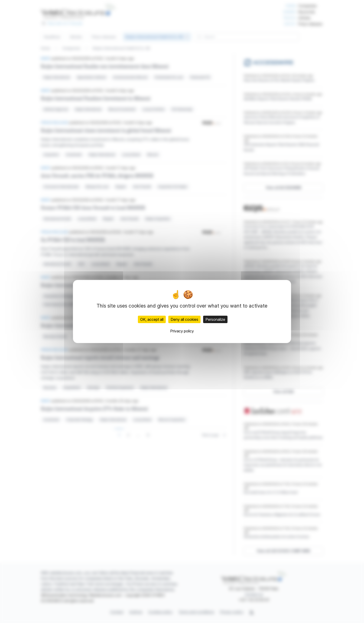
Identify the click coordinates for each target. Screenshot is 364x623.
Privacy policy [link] (182, 331)
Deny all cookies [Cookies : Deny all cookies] (184, 319)
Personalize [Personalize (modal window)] (215, 319)
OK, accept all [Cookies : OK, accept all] (152, 319)
